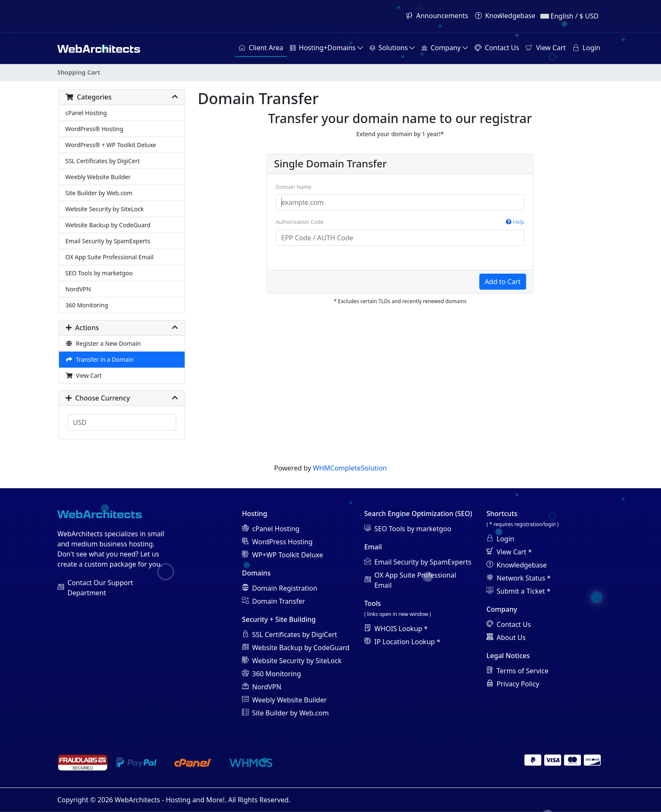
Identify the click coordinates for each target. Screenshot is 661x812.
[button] (326, 48)
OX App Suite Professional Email (109, 257)
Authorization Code (400, 222)
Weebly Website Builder (98, 177)
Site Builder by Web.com (99, 193)
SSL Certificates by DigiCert (103, 161)
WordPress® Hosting (94, 129)
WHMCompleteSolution (350, 468)
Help (515, 222)
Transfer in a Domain (99, 359)
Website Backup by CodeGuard (108, 225)
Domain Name (294, 187)
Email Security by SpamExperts (108, 241)
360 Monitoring (87, 305)
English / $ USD (570, 16)
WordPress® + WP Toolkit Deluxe (111, 145)
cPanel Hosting (86, 113)
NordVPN (78, 289)
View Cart (84, 375)
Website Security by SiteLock (105, 209)
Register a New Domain (103, 343)
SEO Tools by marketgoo (99, 273)
